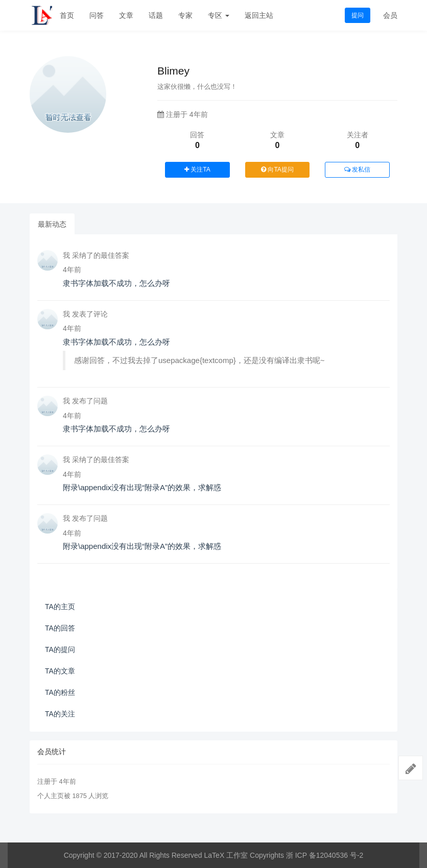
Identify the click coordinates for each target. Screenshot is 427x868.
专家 (185, 15)
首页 (67, 15)
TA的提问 (60, 649)
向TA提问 (277, 170)
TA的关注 (60, 714)
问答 (97, 15)
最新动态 (52, 224)
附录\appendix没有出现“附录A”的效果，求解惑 (142, 487)
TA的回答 (60, 628)
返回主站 (259, 15)
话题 (156, 15)
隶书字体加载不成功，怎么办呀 (116, 283)
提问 (358, 15)
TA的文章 (60, 671)
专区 (219, 15)
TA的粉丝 (60, 692)
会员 (390, 15)
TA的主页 (60, 607)
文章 (126, 15)
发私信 (357, 170)
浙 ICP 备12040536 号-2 (325, 855)
